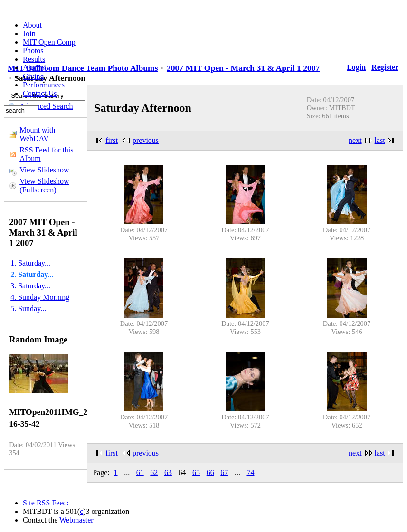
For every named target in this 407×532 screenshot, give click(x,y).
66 (210, 472)
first (112, 140)
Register (385, 67)
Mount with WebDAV (37, 134)
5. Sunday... (28, 309)
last (380, 140)
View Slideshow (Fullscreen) (44, 185)
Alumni (34, 68)
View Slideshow (44, 170)
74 (250, 472)
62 (154, 472)
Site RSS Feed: (47, 503)
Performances (44, 85)
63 (168, 472)
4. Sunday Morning (40, 297)
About (32, 25)
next (355, 140)
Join (29, 33)
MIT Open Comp (49, 42)
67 (224, 472)
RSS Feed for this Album (46, 154)
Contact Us (40, 93)
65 (196, 472)
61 (140, 472)
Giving (33, 76)
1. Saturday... (30, 263)
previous (146, 140)
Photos (33, 51)
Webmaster (76, 520)
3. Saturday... (30, 286)
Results (34, 59)
